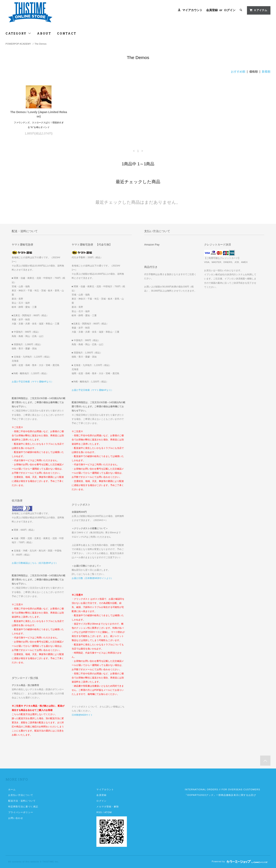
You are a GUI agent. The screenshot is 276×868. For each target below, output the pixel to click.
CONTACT (67, 33)
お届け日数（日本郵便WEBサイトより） (92, 578)
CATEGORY (18, 33)
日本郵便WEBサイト (82, 715)
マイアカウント (192, 10)
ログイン (230, 10)
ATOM (108, 812)
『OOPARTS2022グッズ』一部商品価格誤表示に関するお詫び (220, 795)
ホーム (12, 789)
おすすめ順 (238, 72)
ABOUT (44, 33)
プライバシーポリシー (21, 812)
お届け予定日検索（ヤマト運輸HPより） (33, 382)
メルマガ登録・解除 (108, 807)
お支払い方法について (21, 795)
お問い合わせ (16, 818)
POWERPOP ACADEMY (18, 44)
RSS (99, 812)
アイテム (258, 10)
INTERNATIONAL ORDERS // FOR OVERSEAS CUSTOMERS (222, 789)
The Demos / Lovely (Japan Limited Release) (39, 114)
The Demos (41, 44)
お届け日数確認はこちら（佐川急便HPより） (35, 563)
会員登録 (212, 10)
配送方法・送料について (22, 801)
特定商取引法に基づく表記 (23, 807)
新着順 (266, 72)
